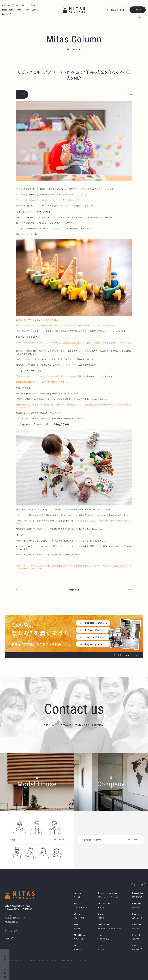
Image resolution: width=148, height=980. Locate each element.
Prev (18, 590)
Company (36, 10)
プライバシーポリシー (13, 931)
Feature (16, 5)
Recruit (5, 14)
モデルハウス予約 (5, 961)
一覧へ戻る (74, 590)
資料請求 (5, 971)
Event (33, 5)
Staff (27, 10)
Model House (8, 10)
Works (25, 5)
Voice (19, 10)
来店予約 (5, 974)
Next (130, 590)
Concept (6, 5)
